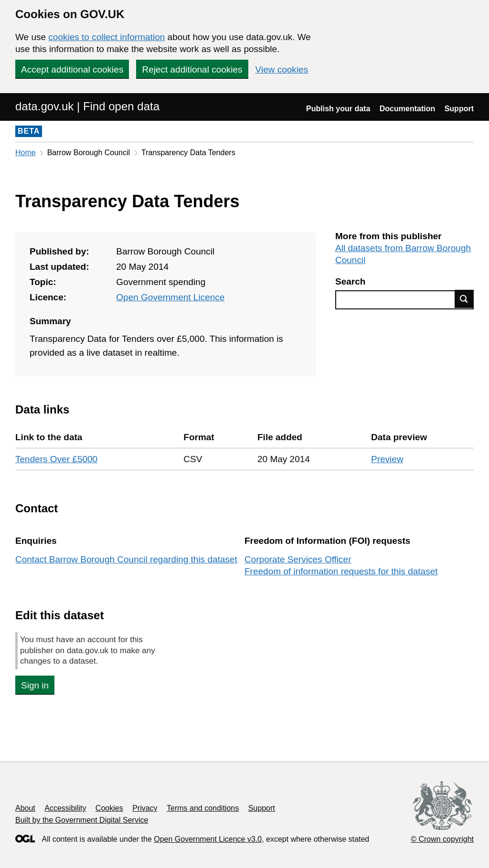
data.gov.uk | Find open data (87, 106)
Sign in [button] (35, 685)
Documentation (407, 109)
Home (26, 153)
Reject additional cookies (192, 69)
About (25, 808)
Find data (464, 299)
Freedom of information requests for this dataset (341, 571)
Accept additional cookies (72, 69)
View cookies (282, 69)
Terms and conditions (203, 808)
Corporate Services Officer (298, 559)
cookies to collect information (106, 37)
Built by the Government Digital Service (82, 820)
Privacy (145, 808)
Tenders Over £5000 (56, 459)
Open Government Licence (170, 297)
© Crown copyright (442, 839)
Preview (387, 459)
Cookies (109, 808)
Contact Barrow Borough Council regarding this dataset (126, 559)
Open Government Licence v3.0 (208, 839)
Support (459, 109)
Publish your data (338, 109)
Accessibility (65, 808)
